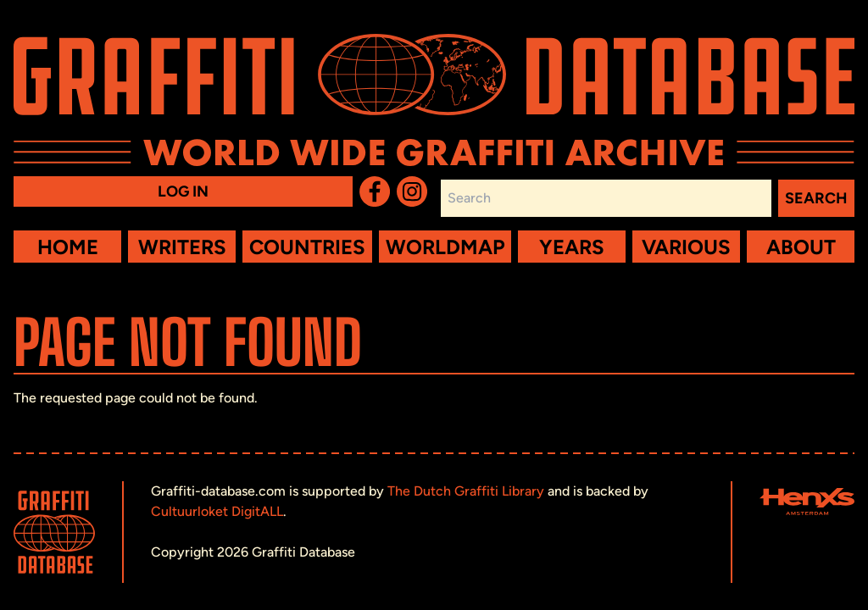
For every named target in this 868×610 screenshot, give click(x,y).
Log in (183, 191)
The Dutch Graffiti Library (466, 491)
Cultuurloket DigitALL (217, 511)
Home (68, 247)
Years (572, 247)
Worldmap (445, 247)
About (801, 247)
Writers (182, 247)
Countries (307, 247)
